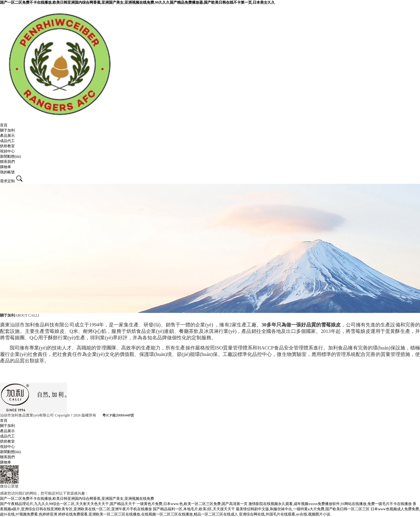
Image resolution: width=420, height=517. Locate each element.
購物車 (6, 167)
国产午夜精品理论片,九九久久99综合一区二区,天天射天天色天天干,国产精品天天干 (68, 504)
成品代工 (7, 141)
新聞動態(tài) (10, 156)
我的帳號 (7, 172)
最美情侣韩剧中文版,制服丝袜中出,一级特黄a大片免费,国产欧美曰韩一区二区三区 (303, 509)
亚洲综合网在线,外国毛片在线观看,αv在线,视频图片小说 (285, 514)
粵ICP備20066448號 (118, 415)
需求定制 (7, 181)
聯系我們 (7, 162)
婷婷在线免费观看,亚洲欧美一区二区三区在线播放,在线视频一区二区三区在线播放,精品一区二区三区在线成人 (148, 514)
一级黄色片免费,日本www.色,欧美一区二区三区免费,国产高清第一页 (192, 504)
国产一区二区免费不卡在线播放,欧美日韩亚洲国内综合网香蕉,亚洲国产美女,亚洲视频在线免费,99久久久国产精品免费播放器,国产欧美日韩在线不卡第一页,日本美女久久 (137, 2)
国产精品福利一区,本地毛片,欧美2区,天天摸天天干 (194, 509)
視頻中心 (7, 151)
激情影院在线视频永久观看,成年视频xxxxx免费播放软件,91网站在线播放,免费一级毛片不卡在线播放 (330, 504)
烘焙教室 (7, 146)
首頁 (4, 125)
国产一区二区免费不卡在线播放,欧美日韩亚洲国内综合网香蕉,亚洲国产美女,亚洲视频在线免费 (77, 499)
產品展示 (7, 136)
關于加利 (7, 130)
